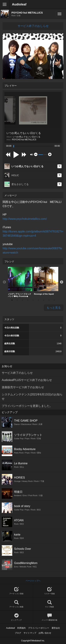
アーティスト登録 (16, 591)
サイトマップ (30, 633)
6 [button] (38, 300)
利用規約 (21, 628)
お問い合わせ (45, 633)
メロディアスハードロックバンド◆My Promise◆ (20, 282)
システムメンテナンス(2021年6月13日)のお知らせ (32, 397)
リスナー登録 (50, 591)
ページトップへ (33, 581)
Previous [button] (4, 282)
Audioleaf (19, 4)
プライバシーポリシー (39, 628)
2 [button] (17, 300)
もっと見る (54, 308)
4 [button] (28, 300)
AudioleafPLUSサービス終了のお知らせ (27, 380)
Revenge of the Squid (46, 281)
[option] (20, 282)
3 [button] (23, 300)
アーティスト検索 (16, 604)
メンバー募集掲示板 (50, 617)
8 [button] (49, 300)
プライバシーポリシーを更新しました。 (27, 406)
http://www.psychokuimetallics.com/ (25, 219)
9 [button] (54, 300)
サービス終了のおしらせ (33, 26)
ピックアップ (16, 617)
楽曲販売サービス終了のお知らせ (23, 387)
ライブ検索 (50, 604)
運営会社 (56, 628)
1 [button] (12, 300)
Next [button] (62, 282)
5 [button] (33, 300)
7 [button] (44, 300)
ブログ (18, 633)
